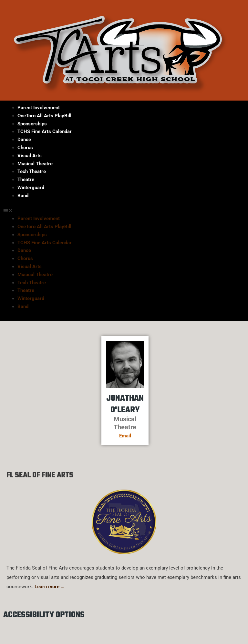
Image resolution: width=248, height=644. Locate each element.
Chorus (25, 148)
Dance (24, 140)
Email (125, 436)
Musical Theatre (35, 164)
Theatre (26, 180)
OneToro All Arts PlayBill (44, 116)
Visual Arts (30, 156)
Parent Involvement (39, 108)
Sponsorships (32, 124)
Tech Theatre (32, 171)
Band (23, 196)
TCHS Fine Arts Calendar (45, 132)
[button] (124, 211)
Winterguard (31, 188)
